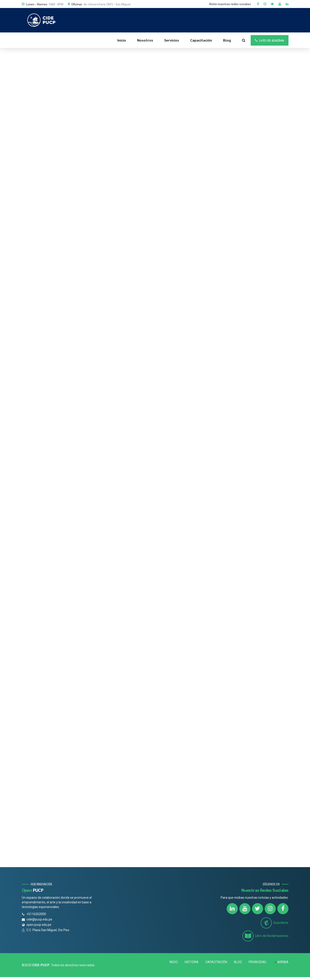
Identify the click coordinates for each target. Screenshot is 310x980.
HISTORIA (192, 962)
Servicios (172, 40)
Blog (227, 40)
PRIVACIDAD (257, 962)
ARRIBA (283, 962)
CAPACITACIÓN (216, 962)
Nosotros (145, 40)
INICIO (174, 962)
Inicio (122, 40)
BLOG (238, 962)
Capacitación (201, 40)
